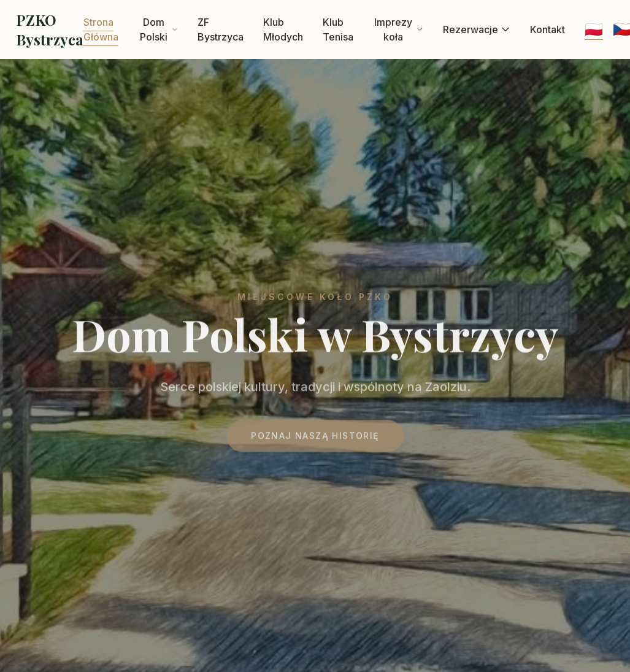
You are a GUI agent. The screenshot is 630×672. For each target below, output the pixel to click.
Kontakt (547, 29)
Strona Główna (101, 29)
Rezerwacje (477, 29)
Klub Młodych (283, 29)
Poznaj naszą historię (315, 438)
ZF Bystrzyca (221, 29)
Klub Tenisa (338, 29)
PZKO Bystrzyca (50, 29)
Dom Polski (159, 29)
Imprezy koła (398, 29)
